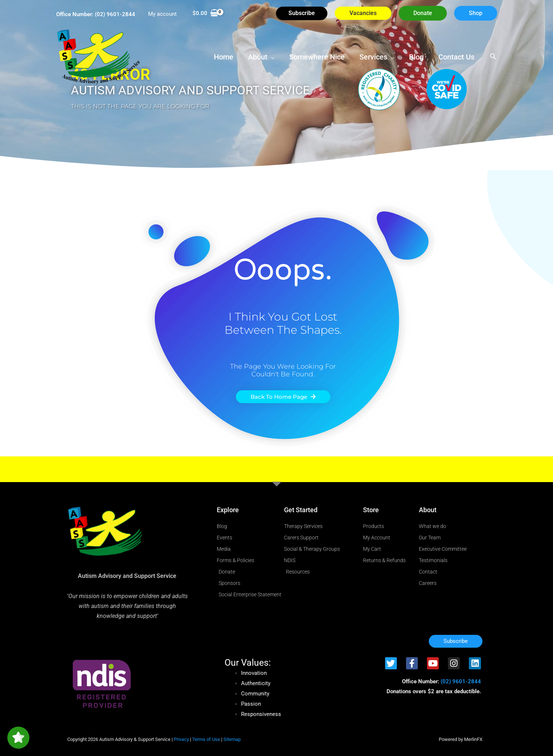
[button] (423, 13)
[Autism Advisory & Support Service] (98, 56)
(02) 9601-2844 (115, 14)
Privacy (181, 739)
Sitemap (232, 739)
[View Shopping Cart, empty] (205, 13)
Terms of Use (206, 739)
